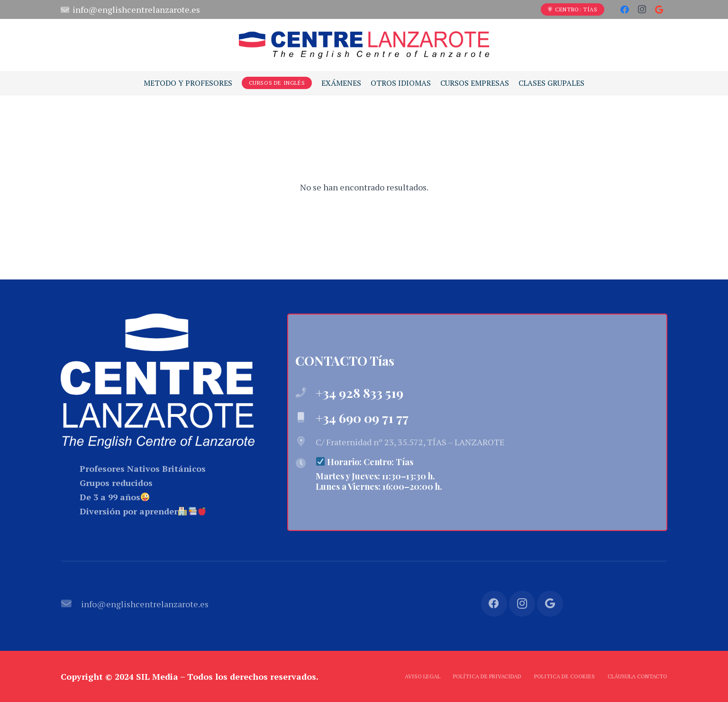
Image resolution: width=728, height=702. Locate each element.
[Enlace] (364, 45)
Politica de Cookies (564, 676)
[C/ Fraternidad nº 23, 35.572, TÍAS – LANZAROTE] (305, 442)
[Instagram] (642, 9)
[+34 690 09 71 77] (305, 418)
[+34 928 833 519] (305, 393)
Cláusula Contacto (637, 676)
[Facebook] (625, 9)
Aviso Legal (423, 676)
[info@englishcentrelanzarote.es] (71, 604)
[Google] (659, 9)
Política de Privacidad (487, 676)
